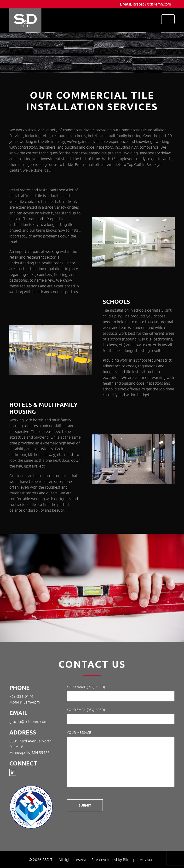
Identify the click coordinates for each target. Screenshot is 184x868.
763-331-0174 (21, 696)
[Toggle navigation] (168, 19)
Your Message (121, 760)
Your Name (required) (121, 693)
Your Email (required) (121, 716)
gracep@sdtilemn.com (152, 4)
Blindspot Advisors (139, 860)
